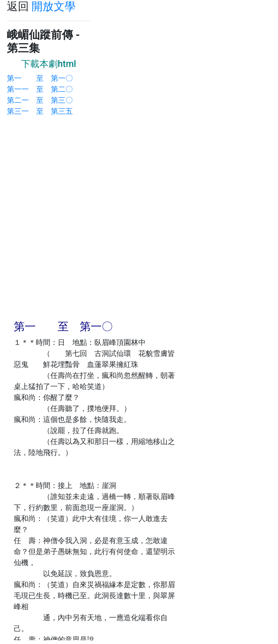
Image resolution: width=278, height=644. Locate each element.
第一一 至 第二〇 (40, 89)
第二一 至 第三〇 (40, 100)
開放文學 (54, 6)
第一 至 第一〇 (40, 78)
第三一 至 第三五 (40, 111)
